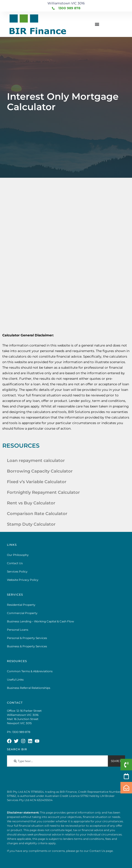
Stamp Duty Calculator (31, 524)
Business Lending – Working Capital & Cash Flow (41, 621)
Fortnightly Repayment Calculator (43, 492)
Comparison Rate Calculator (37, 514)
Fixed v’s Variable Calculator (37, 482)
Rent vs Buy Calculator (31, 503)
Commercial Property (22, 613)
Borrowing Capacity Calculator (40, 471)
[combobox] (57, 761)
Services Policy (17, 571)
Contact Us (15, 563)
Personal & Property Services (27, 638)
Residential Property (21, 605)
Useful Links (15, 680)
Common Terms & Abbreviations (30, 671)
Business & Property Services (27, 646)
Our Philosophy (18, 555)
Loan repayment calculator (36, 461)
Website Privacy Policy (23, 580)
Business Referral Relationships (29, 688)
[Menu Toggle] (97, 24)
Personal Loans (18, 630)
